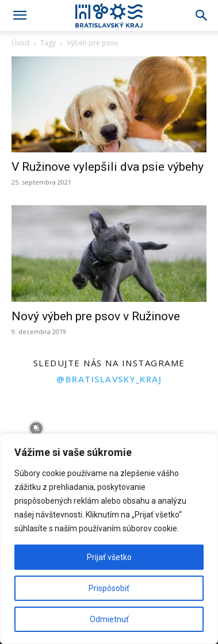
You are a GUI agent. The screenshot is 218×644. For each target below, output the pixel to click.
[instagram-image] (36, 428)
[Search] (202, 16)
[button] (20, 16)
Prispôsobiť (109, 588)
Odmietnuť (109, 619)
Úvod (20, 43)
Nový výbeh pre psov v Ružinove (96, 316)
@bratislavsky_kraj (109, 379)
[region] (109, 539)
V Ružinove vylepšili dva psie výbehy (108, 167)
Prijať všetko (109, 557)
